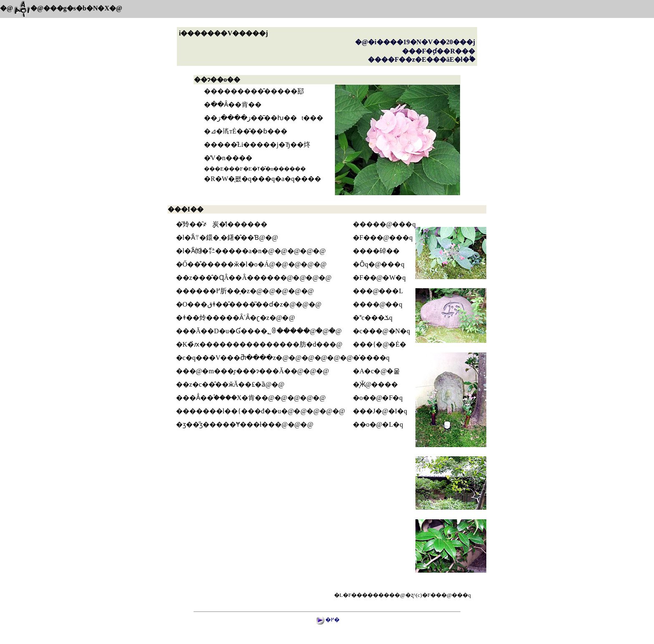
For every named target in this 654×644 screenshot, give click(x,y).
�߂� (332, 620)
